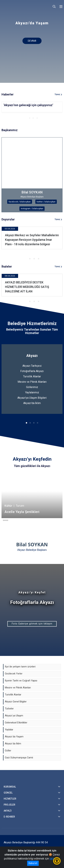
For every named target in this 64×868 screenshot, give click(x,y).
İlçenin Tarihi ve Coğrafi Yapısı (21, 681)
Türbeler (9, 709)
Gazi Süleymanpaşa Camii (19, 758)
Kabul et (33, 863)
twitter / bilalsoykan (46, 202)
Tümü (57, 94)
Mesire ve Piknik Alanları (32, 382)
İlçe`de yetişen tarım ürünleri (20, 667)
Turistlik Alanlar (32, 376)
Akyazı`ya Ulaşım (14, 716)
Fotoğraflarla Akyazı (32, 371)
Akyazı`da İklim (13, 744)
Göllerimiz (32, 387)
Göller (8, 751)
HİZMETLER (10, 799)
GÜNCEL (8, 793)
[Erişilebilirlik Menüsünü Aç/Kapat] (57, 861)
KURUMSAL (10, 787)
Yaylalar (9, 730)
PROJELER (9, 805)
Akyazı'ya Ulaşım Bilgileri (32, 398)
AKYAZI (8, 811)
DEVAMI (32, 41)
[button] (26, 118)
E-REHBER (9, 817)
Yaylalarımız (32, 392)
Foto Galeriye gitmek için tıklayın (32, 624)
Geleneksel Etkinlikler (16, 723)
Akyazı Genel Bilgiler (16, 702)
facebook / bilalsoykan (20, 202)
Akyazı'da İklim (32, 403)
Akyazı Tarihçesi (32, 366)
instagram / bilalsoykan (32, 209)
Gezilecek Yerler (14, 674)
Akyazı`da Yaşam (14, 737)
